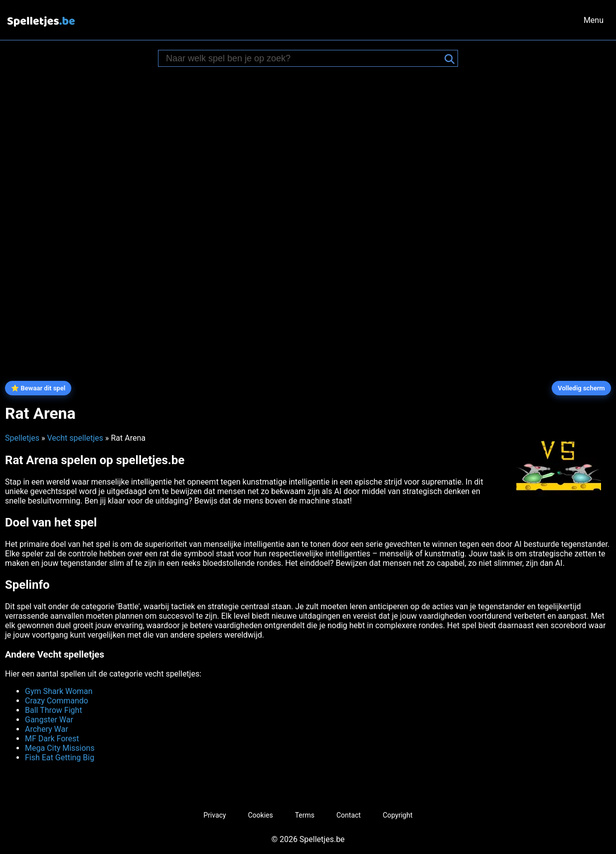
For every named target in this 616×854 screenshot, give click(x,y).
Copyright (398, 815)
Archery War (47, 729)
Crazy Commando (57, 701)
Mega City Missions (60, 748)
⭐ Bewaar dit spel (38, 388)
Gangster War (49, 720)
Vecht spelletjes (75, 438)
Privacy (215, 815)
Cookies (260, 815)
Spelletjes (22, 438)
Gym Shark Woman (59, 691)
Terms (305, 815)
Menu (594, 20)
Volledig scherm (581, 388)
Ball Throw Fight (54, 710)
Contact (349, 815)
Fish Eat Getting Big (60, 758)
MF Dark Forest (52, 739)
